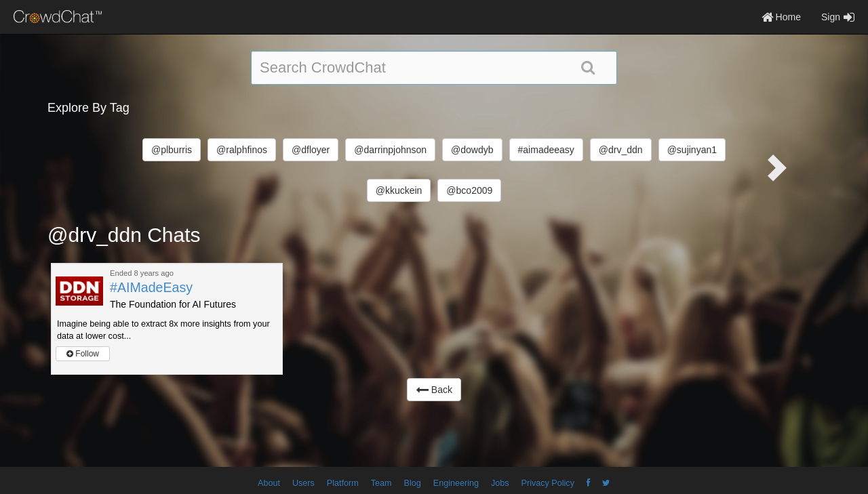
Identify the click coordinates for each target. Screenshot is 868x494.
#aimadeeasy (546, 150)
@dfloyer (311, 150)
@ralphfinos (242, 150)
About (269, 483)
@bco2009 (469, 190)
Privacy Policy (548, 483)
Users (303, 483)
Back (434, 390)
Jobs (500, 483)
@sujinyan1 (692, 150)
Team (381, 483)
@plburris (172, 150)
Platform (343, 483)
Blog (413, 483)
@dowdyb (472, 150)
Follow (83, 354)
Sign (838, 17)
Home (781, 17)
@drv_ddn (621, 150)
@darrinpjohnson (390, 150)
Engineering (456, 483)
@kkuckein (399, 190)
